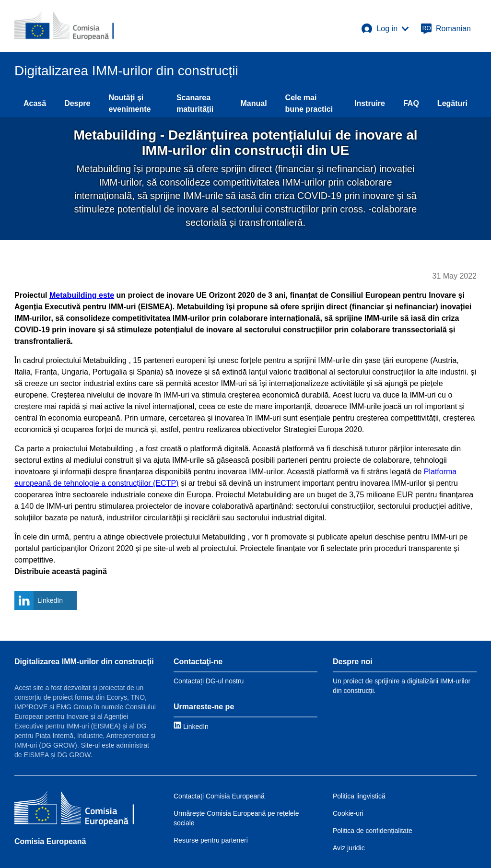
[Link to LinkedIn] (191, 726)
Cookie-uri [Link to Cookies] (348, 813)
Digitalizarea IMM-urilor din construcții (84, 662)
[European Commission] (64, 26)
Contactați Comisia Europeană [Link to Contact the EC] (219, 796)
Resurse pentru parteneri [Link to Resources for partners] (211, 840)
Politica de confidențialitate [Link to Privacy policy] (373, 831)
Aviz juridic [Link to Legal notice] (349, 848)
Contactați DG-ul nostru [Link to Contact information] (209, 681)
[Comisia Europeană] (74, 810)
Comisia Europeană (50, 841)
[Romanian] (446, 29)
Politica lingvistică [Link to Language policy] (359, 796)
